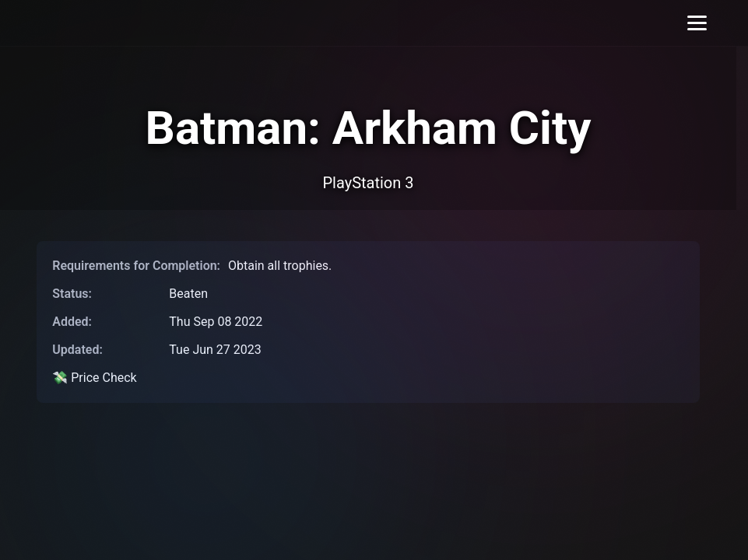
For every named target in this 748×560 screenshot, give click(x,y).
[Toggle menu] (697, 23)
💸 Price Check (94, 378)
